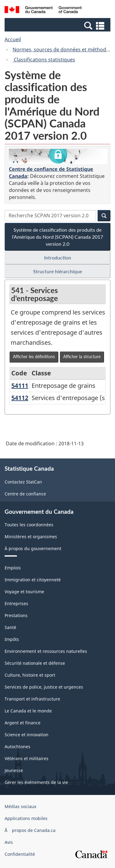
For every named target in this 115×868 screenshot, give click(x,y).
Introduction (58, 257)
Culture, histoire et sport (30, 675)
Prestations (16, 615)
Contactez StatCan (23, 482)
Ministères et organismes (31, 537)
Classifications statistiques (44, 60)
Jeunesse (14, 770)
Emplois (13, 568)
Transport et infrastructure (32, 699)
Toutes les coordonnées (29, 525)
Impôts (12, 639)
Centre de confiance (25, 494)
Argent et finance (23, 723)
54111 (20, 386)
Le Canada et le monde (28, 711)
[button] (58, 25)
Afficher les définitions (34, 357)
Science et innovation (27, 735)
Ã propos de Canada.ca (30, 830)
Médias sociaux (20, 806)
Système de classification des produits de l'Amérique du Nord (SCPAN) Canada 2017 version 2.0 (57, 237)
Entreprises (16, 603)
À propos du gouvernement (33, 548)
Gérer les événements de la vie (36, 782)
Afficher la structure (82, 357)
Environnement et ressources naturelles (46, 651)
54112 (20, 398)
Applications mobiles (26, 818)
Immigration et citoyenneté (33, 580)
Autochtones (17, 747)
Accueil (13, 39)
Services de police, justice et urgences (44, 687)
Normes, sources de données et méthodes (62, 50)
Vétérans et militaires (27, 758)
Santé (10, 627)
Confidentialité (20, 854)
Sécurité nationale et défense (35, 663)
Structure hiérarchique (57, 271)
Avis (9, 842)
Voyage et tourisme (24, 592)
